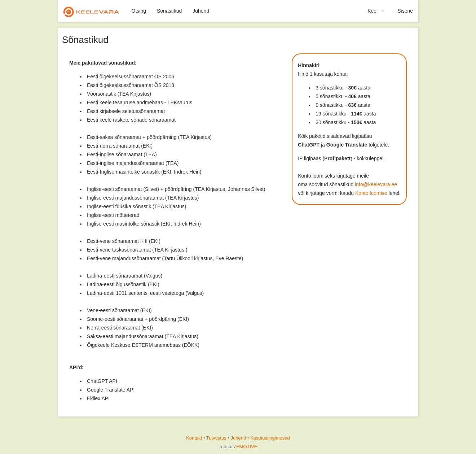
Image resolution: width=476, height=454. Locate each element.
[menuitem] (92, 11)
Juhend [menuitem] (201, 11)
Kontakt (194, 438)
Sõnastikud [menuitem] (169, 11)
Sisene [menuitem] (405, 11)
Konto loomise (371, 193)
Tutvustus (216, 438)
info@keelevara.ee (376, 184)
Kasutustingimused (270, 438)
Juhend (239, 438)
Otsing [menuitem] (139, 11)
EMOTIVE (247, 447)
